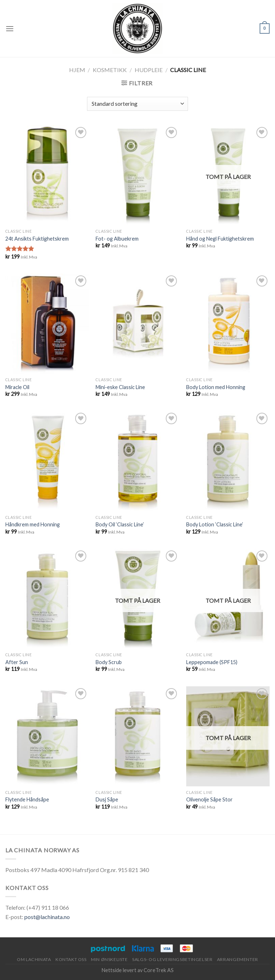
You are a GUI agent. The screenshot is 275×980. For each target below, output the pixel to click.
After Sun (17, 662)
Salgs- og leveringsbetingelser (172, 959)
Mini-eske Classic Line (120, 387)
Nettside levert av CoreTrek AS (138, 970)
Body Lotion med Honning (216, 387)
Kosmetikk (110, 70)
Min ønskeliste (109, 959)
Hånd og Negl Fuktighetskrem (220, 239)
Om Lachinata (34, 959)
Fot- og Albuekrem (117, 239)
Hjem (77, 70)
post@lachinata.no (47, 917)
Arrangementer (238, 959)
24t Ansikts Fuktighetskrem (37, 239)
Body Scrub (109, 662)
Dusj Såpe (107, 799)
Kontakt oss (71, 959)
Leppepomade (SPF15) (212, 662)
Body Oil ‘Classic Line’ (120, 524)
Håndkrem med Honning (33, 524)
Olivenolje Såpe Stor (209, 799)
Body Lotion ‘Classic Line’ (215, 524)
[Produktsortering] (137, 104)
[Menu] (10, 29)
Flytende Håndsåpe (27, 799)
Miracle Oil (17, 387)
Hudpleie (149, 70)
